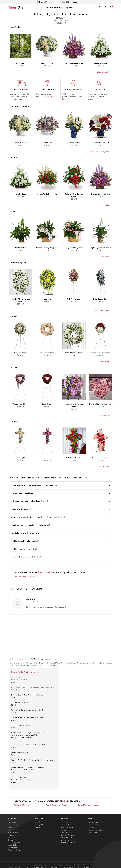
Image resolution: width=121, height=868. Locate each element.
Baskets (11, 825)
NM (42, 864)
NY (47, 864)
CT (48, 862)
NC (31, 864)
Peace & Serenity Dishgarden (47, 248)
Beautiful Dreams (47, 63)
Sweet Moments (47, 143)
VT (75, 864)
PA (61, 21)
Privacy (64, 827)
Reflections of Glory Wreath (101, 353)
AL (37, 862)
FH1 (90, 864)
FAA (52, 864)
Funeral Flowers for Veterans (89, 802)
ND (34, 864)
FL (54, 862)
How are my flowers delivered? (23, 493)
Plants (10, 827)
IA (60, 862)
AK (35, 862)
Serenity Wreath (20, 353)
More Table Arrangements (101, 152)
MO (84, 862)
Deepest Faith (47, 458)
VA (73, 864)
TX (69, 864)
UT (71, 864)
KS (66, 862)
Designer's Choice (15, 847)
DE (53, 862)
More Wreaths (105, 362)
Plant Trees (20, 63)
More (20, 99)
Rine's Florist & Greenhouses (25, 669)
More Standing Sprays (102, 310)
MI (79, 862)
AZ (41, 862)
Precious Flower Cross (101, 458)
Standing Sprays (14, 830)
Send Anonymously (95, 820)
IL (63, 862)
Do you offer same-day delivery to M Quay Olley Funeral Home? (35, 485)
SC (62, 864)
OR (57, 864)
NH (38, 864)
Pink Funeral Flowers (21, 802)
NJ (40, 864)
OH (49, 864)
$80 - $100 (39, 822)
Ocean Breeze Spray (101, 299)
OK (55, 864)
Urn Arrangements (15, 840)
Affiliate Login (67, 837)
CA (44, 862)
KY (68, 862)
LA (70, 862)
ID (62, 862)
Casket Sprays (13, 845)
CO (46, 862)
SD (64, 864)
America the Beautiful (101, 143)
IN (64, 862)
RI (61, 864)
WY (85, 864)
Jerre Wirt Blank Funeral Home (25, 574)
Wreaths (11, 832)
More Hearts (106, 415)
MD (75, 862)
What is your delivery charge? (22, 508)
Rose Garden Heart (20, 404)
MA (72, 862)
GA (56, 862)
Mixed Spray (47, 299)
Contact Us (65, 822)
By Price (70, 7)
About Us (65, 820)
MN (81, 862)
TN (67, 864)
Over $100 (39, 825)
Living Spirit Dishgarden (74, 248)
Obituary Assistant (68, 840)
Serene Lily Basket (101, 63)
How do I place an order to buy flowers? (26, 531)
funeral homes (45, 570)
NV (45, 864)
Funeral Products (54, 7)
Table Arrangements (15, 822)
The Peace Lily (20, 248)
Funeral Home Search (96, 827)
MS (27, 864)
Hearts (10, 835)
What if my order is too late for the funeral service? (30, 524)
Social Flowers (67, 830)
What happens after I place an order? (25, 539)
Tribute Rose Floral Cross (74, 458)
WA (77, 864)
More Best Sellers (104, 72)
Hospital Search (94, 830)
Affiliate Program (68, 832)
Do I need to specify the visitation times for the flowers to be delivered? (38, 516)
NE (36, 864)
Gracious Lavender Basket (74, 63)
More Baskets (105, 205)
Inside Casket (13, 842)
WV (82, 864)
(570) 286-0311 (60, 23)
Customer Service (68, 825)
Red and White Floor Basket (47, 194)
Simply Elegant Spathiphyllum (101, 248)
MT (29, 864)
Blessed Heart (47, 404)
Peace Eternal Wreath (47, 353)
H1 (93, 864)
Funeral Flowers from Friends (57, 802)
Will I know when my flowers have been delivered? (30, 501)
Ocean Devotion (74, 143)
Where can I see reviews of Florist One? (26, 554)
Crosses (11, 837)
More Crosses (105, 467)
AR (39, 862)
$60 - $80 (38, 820)
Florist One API (67, 835)
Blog (87, 864)
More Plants (106, 257)
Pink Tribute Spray (74, 299)
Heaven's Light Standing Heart (101, 404)
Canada (91, 825)
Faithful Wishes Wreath (74, 353)
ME (77, 862)
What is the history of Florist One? (24, 547)
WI (80, 864)
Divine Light (20, 458)
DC (50, 862)
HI (58, 862)
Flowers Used (93, 822)
